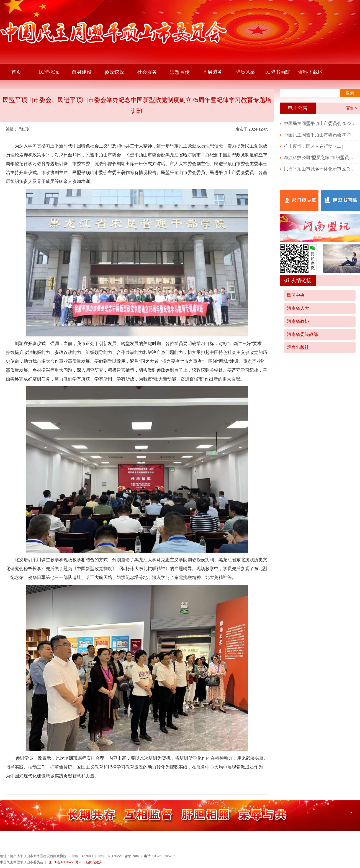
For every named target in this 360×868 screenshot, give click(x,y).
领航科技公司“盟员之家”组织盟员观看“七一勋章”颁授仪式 (320, 158)
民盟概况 (49, 72)
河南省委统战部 (302, 334)
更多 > (352, 108)
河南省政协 (298, 321)
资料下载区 (310, 72)
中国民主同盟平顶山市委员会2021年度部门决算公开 (320, 135)
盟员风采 (245, 72)
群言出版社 (298, 347)
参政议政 (114, 72)
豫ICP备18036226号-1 (65, 862)
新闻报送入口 (96, 862)
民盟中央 (296, 295)
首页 (16, 72)
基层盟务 (212, 72)
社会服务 (147, 72)
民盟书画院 (278, 72)
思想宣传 (180, 72)
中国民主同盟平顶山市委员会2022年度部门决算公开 (320, 123)
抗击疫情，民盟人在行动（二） (315, 146)
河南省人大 (298, 308)
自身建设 (82, 72)
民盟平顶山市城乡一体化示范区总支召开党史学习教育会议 (320, 169)
